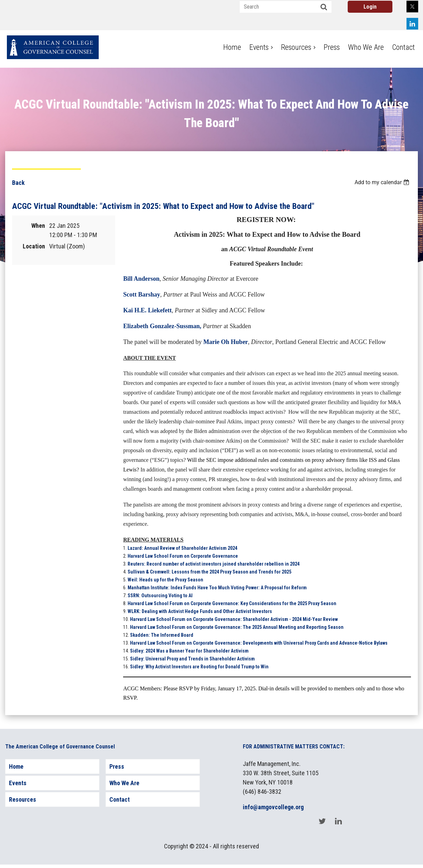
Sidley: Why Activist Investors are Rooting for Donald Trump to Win (199, 667)
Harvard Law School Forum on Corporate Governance (183, 556)
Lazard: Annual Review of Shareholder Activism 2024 (182, 548)
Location (34, 246)
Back (18, 183)
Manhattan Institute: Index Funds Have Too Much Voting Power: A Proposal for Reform (217, 588)
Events (18, 783)
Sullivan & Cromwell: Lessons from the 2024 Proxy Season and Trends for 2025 (209, 572)
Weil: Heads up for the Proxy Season (165, 580)
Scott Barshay (142, 294)
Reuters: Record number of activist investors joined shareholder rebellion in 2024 (214, 564)
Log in (370, 7)
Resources (23, 799)
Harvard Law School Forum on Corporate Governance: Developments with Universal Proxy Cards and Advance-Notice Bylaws (259, 643)
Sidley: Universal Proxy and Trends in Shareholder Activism (192, 659)
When (38, 226)
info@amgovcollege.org (273, 807)
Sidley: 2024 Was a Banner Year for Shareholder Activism (189, 651)
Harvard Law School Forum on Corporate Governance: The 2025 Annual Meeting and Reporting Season (237, 627)
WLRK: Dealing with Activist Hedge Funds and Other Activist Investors (200, 611)
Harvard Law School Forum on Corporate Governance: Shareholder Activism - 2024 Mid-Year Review (234, 619)
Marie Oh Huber (226, 342)
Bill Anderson (141, 279)
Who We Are (124, 783)
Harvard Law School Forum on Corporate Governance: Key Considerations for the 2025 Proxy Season (232, 603)
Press (117, 766)
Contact (120, 799)
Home (16, 766)
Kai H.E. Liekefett (147, 310)
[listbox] (383, 182)
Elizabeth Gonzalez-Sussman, (162, 326)
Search (324, 7)
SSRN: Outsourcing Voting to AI (160, 596)
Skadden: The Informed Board (162, 635)
